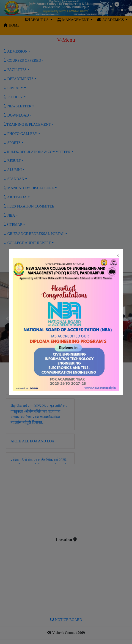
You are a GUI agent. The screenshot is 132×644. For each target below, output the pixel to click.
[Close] (118, 255)
